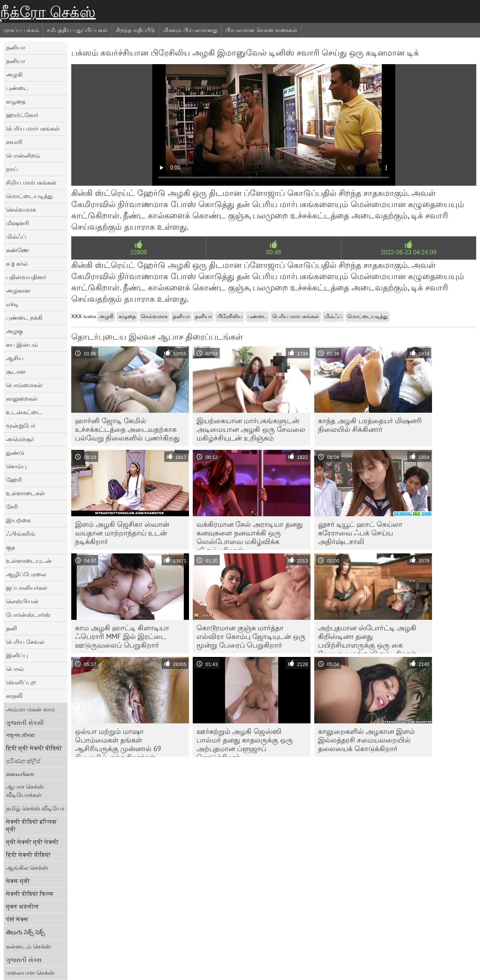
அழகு (14, 331)
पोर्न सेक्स (17, 919)
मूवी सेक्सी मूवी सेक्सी (32, 842)
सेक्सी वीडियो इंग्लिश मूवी (31, 825)
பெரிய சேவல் (25, 642)
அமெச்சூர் (20, 439)
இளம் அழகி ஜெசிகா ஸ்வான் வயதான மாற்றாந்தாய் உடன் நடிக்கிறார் (122, 533)
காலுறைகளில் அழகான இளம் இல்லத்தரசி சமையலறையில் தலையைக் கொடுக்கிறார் (366, 740)
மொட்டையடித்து (29, 196)
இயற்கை (18, 520)
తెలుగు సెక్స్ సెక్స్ (25, 932)
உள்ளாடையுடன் (29, 561)
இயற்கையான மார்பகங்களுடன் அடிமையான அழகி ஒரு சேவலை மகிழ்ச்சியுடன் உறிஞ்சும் (251, 429)
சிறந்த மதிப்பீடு (136, 30)
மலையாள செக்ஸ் (30, 972)
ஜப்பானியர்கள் (27, 588)
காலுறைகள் (22, 398)
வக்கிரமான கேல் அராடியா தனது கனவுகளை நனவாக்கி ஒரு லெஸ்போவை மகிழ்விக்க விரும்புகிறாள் (250, 535)
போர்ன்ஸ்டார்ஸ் (28, 615)
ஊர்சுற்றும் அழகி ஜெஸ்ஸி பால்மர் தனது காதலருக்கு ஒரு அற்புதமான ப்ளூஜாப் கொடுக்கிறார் (245, 742)
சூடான (16, 371)
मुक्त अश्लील (22, 906)
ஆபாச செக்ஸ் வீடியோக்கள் (25, 791)
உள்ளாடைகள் (25, 493)
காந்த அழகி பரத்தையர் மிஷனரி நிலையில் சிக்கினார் (370, 425)
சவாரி (14, 142)
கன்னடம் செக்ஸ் (28, 946)
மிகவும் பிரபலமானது (190, 30)
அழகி (14, 74)
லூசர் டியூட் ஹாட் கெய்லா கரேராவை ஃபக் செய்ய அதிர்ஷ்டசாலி (360, 533)
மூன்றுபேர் (21, 425)
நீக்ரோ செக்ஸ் (48, 12)
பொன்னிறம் (23, 155)
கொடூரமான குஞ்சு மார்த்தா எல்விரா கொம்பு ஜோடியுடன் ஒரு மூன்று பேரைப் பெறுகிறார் (251, 636)
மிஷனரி (18, 223)
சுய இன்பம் (22, 344)
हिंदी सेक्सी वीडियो (28, 855)
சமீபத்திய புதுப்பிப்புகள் (77, 30)
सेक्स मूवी (18, 881)
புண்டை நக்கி (24, 317)
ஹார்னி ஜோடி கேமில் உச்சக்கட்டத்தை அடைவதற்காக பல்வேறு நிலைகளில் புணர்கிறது (127, 429)
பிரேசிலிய (230, 316)
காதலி (14, 696)
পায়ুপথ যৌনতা (20, 735)
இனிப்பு (17, 655)
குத (10, 547)
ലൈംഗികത (20, 774)
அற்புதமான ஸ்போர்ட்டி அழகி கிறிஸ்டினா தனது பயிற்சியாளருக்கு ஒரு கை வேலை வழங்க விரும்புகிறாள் (367, 638)
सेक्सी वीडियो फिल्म (30, 894)
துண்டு (15, 452)
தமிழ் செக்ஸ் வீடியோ (35, 808)
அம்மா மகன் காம (30, 709)
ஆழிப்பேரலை (26, 574)
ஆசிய (15, 358)
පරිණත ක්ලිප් (23, 761)
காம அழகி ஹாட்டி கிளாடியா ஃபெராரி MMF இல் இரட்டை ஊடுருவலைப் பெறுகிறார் (122, 636)
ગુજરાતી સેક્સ (24, 960)
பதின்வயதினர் (26, 277)
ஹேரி (14, 479)
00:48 (273, 252)
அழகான (18, 290)
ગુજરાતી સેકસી (25, 723)
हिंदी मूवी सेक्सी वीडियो (34, 748)
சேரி (12, 507)
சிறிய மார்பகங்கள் (31, 182)
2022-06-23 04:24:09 (409, 252)
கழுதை (16, 101)
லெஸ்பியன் (22, 601)
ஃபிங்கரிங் (21, 534)
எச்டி (12, 304)
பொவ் (15, 669)
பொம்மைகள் (24, 385)
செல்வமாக (21, 209)
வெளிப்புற (21, 682)
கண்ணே (17, 250)
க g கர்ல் (17, 263)
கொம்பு (16, 466)
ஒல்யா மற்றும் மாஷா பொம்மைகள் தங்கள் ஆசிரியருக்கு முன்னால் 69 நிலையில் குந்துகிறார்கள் (118, 742)
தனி (11, 628)
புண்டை (17, 88)
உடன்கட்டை (24, 412)
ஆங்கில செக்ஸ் (27, 867)
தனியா (16, 47)
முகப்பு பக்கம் (21, 30)
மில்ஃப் (16, 236)
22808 (139, 252)
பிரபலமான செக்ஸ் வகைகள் (262, 30)
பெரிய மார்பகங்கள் (33, 128)
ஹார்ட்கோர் (22, 115)
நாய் (12, 169)
